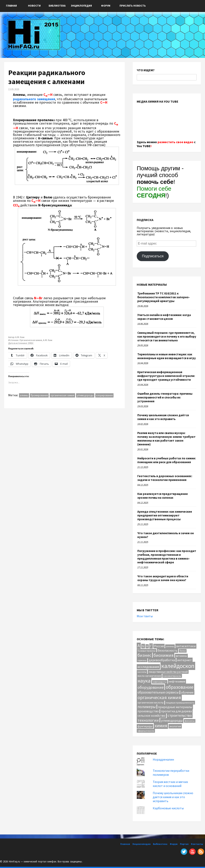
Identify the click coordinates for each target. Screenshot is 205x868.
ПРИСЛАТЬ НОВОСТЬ (133, 6)
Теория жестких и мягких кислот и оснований (170, 784)
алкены (24, 395)
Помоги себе (154, 192)
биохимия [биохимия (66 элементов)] (164, 655)
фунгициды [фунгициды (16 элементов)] (145, 726)
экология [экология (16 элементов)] (175, 726)
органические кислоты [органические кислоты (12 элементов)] (151, 703)
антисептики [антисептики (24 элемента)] (186, 646)
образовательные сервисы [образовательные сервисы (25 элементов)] (158, 692)
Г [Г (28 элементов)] (151, 646)
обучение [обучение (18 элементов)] (187, 692)
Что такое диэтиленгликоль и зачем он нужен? (166, 535)
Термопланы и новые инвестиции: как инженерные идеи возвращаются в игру (167, 356)
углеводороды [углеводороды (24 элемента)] (172, 721)
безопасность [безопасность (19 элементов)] (168, 651)
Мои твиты (145, 616)
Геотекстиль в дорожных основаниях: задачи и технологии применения (165, 478)
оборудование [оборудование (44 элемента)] (151, 687)
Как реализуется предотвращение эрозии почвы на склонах (163, 496)
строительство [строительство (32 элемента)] (180, 715)
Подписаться (153, 256)
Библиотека (57, 6)
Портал (184, 844)
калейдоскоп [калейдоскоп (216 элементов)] (178, 666)
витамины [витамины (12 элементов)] (181, 656)
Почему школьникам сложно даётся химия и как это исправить (163, 417)
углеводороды (85, 395)
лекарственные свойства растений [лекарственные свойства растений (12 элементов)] (168, 672)
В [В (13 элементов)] (147, 646)
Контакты (197, 844)
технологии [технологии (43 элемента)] (148, 720)
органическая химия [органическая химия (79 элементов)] (159, 697)
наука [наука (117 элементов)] (144, 681)
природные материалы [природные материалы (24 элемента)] (175, 707)
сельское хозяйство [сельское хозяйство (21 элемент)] (151, 715)
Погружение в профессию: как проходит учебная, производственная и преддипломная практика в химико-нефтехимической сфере (167, 557)
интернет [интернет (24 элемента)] (184, 660)
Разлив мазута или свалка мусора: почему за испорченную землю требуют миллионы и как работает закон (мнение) (166, 439)
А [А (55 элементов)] (139, 646)
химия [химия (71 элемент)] (161, 726)
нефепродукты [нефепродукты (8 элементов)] (160, 682)
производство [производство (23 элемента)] (148, 711)
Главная (11, 6)
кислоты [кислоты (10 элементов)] (142, 672)
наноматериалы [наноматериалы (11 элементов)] (172, 676)
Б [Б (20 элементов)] (143, 646)
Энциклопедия (81, 6)
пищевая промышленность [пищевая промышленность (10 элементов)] (180, 703)
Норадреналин (163, 759)
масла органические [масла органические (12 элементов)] (149, 676)
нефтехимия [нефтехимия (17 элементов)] (177, 681)
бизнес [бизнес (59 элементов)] (144, 655)
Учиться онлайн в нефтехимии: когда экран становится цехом (164, 317)
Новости (34, 6)
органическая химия (62, 395)
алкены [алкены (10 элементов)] (170, 646)
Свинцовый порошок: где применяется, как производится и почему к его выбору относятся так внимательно (167, 336)
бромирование (39, 395)
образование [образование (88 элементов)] (180, 687)
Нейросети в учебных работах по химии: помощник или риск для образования (167, 460)
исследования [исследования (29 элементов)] (148, 667)
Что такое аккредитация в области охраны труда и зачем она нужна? (163, 578)
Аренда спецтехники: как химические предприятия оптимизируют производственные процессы (165, 515)
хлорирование (104, 395)
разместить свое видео (175, 142)
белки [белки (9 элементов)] (183, 651)
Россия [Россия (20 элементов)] (159, 646)
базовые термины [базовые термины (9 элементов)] (147, 651)
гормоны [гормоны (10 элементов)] (142, 660)
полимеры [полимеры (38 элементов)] (147, 707)
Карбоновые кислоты (168, 808)
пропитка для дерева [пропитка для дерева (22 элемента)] (176, 711)
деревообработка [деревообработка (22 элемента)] (162, 660)
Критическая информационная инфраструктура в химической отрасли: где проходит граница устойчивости (166, 376)
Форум (106, 6)
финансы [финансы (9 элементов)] (190, 721)
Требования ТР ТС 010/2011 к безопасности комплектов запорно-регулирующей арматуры (164, 297)
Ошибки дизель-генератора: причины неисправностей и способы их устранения (165, 397)
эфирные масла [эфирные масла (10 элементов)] (146, 731)
